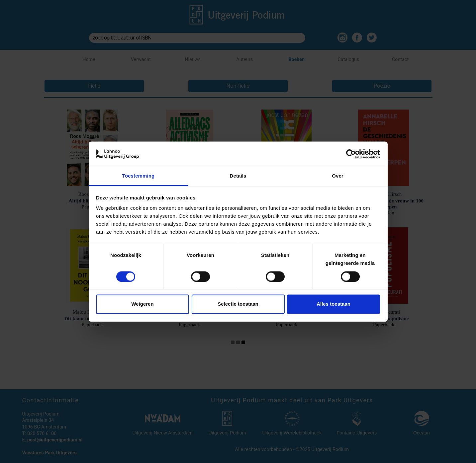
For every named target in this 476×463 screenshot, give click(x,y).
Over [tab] (338, 176)
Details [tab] (238, 176)
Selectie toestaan (238, 304)
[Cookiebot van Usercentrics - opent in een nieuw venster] (351, 154)
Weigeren (142, 304)
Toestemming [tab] (139, 176)
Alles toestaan (333, 304)
